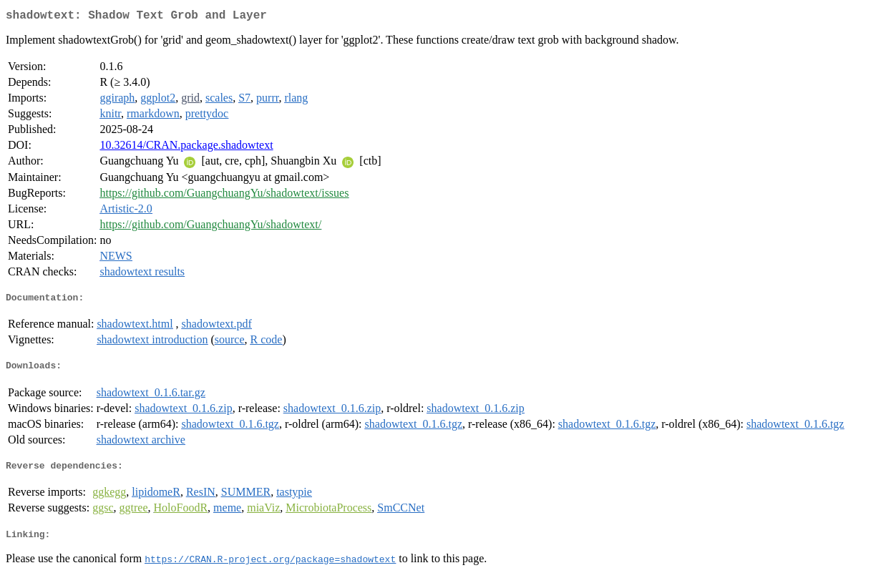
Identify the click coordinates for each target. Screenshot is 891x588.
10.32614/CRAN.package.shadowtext (186, 148)
